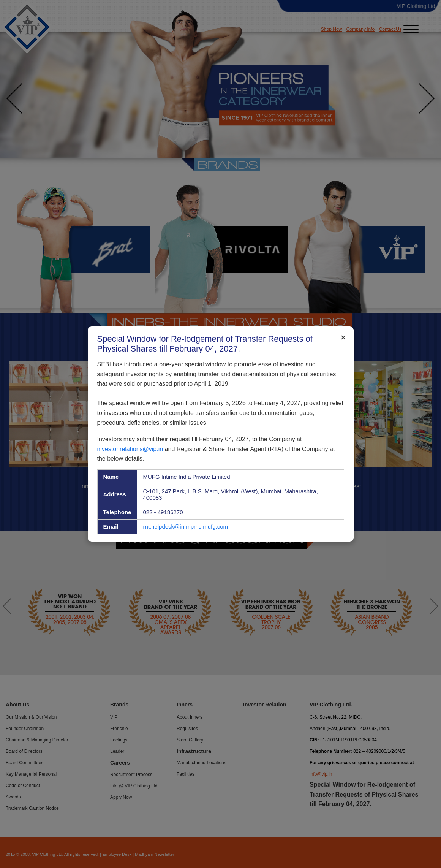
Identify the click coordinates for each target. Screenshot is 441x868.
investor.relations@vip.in (130, 449)
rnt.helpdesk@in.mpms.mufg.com (185, 526)
